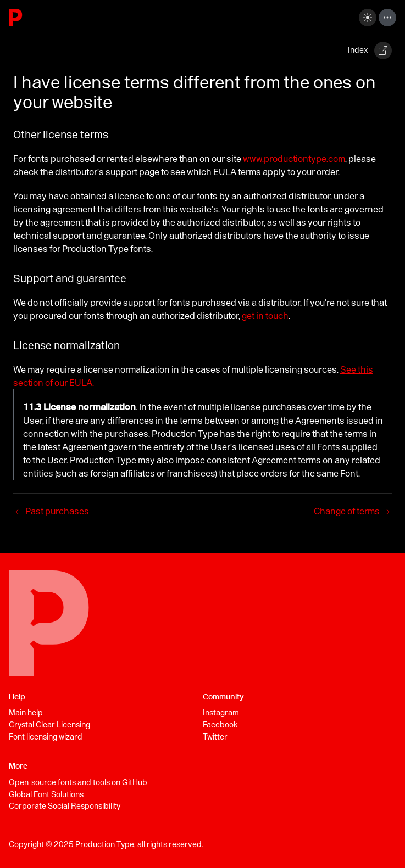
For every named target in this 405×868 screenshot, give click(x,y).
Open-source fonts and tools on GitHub (78, 782)
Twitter (215, 737)
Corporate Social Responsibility (65, 806)
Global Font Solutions (46, 794)
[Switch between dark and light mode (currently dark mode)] (368, 18)
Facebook (220, 725)
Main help (26, 713)
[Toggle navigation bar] (387, 18)
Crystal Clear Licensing (49, 725)
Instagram (221, 713)
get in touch (265, 316)
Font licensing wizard (46, 737)
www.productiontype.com (294, 159)
